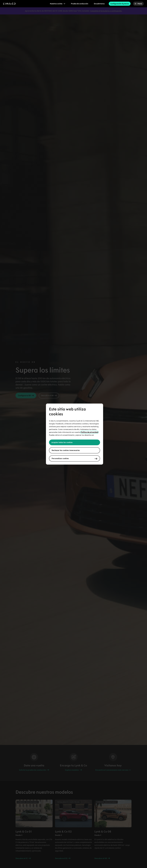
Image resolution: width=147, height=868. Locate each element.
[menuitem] (58, 4)
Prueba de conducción (80, 4)
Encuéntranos (99, 4)
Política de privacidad (89, 432)
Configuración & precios (120, 4)
